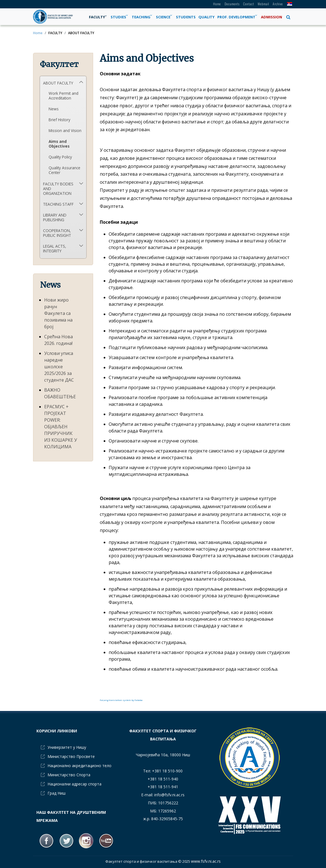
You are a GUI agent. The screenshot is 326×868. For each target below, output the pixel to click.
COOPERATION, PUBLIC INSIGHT (57, 233)
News (54, 109)
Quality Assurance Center (64, 170)
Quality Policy (60, 157)
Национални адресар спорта (74, 784)
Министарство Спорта (69, 775)
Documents (232, 4)
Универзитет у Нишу (67, 747)
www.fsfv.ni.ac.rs (206, 861)
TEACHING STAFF (58, 204)
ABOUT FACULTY (58, 83)
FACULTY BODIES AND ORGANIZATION (58, 189)
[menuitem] (98, 17)
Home (217, 4)
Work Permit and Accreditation (64, 96)
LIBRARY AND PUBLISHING (55, 217)
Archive (278, 4)
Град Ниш (57, 793)
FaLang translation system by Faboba (121, 700)
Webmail (263, 4)
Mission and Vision (65, 130)
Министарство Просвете (71, 756)
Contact (249, 4)
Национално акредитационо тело (79, 766)
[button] (288, 17)
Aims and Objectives (59, 144)
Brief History (59, 120)
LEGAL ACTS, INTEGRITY (55, 248)
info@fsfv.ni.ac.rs (169, 795)
